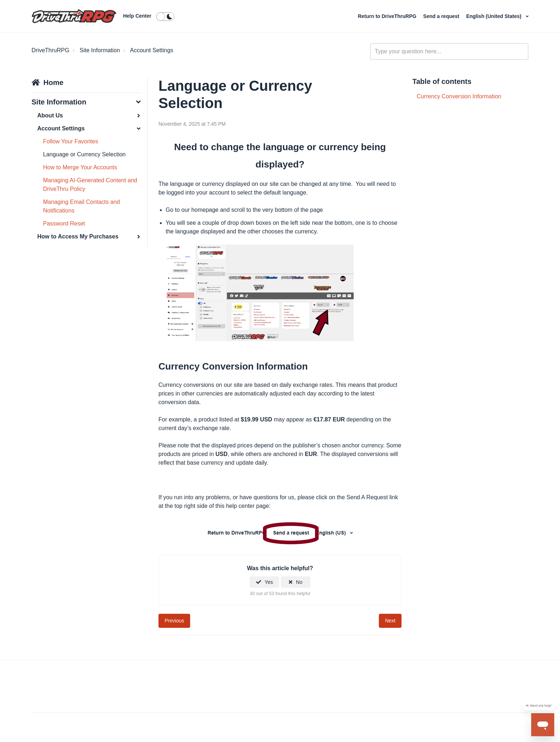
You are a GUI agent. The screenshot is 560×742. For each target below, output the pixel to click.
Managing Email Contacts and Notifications (82, 206)
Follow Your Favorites (71, 141)
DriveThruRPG (51, 50)
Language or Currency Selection (84, 154)
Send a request (442, 16)
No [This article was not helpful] (299, 582)
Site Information (100, 50)
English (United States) (494, 16)
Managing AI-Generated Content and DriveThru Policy (90, 185)
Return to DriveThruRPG (388, 16)
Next (390, 621)
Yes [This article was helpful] (269, 582)
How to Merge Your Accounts (80, 167)
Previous (174, 621)
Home (54, 82)
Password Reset (64, 224)
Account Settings (152, 50)
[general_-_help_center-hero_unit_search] (449, 52)
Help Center (137, 16)
